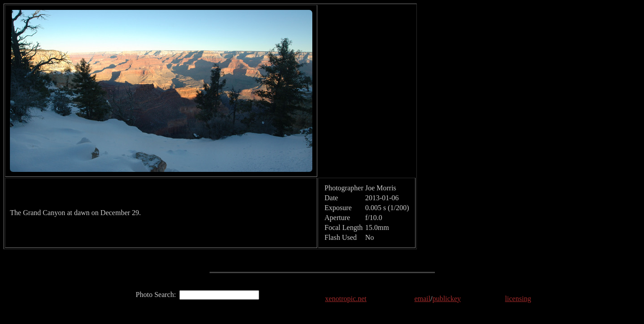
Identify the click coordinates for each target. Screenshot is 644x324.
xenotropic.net (346, 299)
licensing (518, 299)
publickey (446, 299)
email (422, 299)
